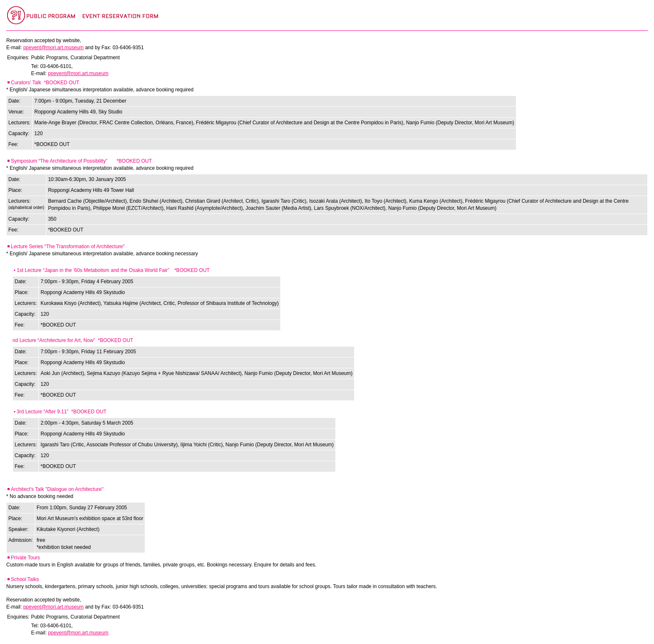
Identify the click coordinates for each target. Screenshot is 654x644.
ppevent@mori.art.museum (54, 48)
